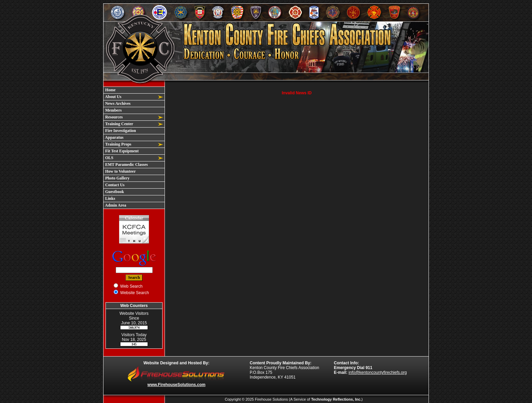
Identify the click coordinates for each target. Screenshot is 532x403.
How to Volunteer (120, 171)
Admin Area (115, 205)
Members (113, 110)
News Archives (117, 103)
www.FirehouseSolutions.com (177, 385)
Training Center (119, 124)
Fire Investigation (120, 131)
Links (110, 198)
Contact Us (114, 185)
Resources (113, 117)
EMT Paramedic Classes (126, 165)
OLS (109, 158)
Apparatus (114, 137)
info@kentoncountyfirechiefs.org (378, 372)
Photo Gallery (117, 178)
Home (110, 90)
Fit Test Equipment (121, 151)
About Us (113, 97)
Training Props (118, 144)
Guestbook (114, 192)
